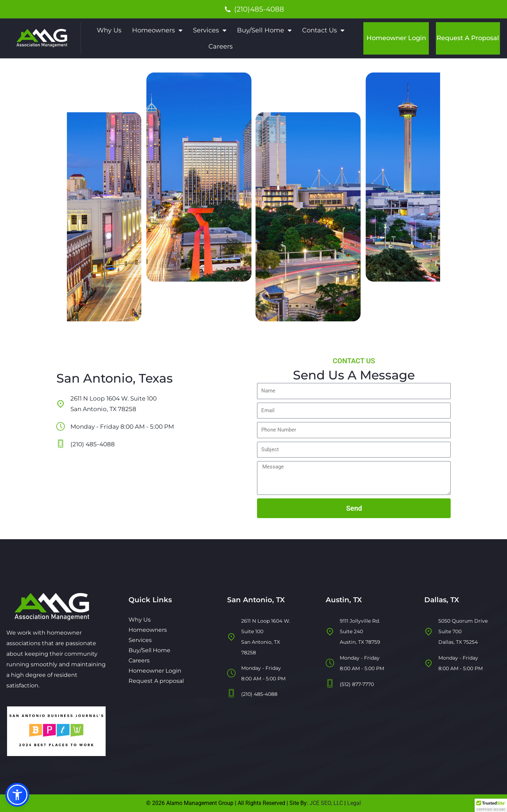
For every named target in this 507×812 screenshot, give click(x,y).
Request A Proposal (468, 38)
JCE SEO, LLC (326, 803)
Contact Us (323, 30)
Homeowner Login (396, 38)
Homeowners (157, 30)
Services (210, 30)
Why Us (109, 30)
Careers (221, 46)
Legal (354, 803)
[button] (17, 795)
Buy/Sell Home (264, 30)
